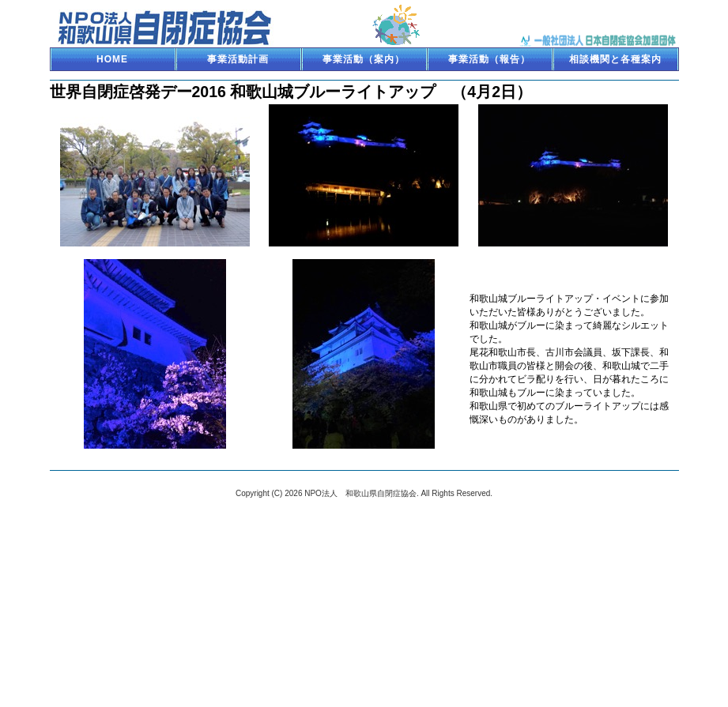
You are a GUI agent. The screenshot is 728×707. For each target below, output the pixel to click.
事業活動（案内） (364, 59)
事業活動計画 (238, 59)
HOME (112, 59)
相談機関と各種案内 (615, 59)
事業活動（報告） (489, 59)
